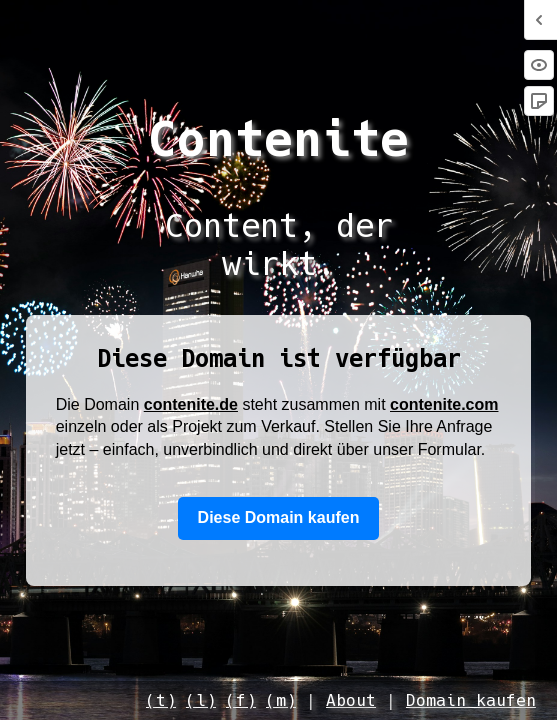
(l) (201, 700)
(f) (241, 700)
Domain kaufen (471, 700)
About (351, 700)
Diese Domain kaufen (279, 517)
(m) (281, 700)
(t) (161, 700)
